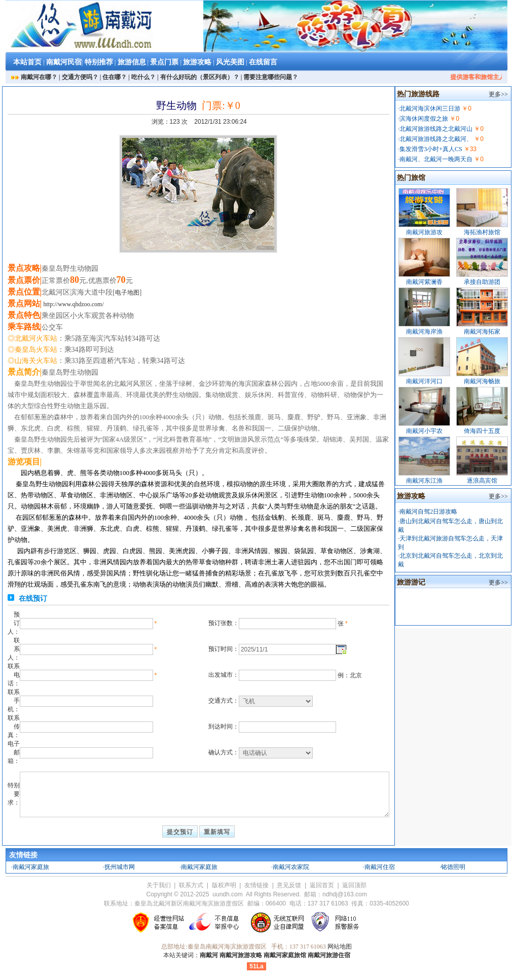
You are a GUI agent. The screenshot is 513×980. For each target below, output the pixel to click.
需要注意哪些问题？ (271, 77)
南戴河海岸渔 (424, 332)
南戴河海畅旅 (482, 381)
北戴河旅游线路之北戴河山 (436, 129)
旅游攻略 (197, 62)
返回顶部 (354, 885)
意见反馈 (289, 885)
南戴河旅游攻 (424, 232)
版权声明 (224, 885)
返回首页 (322, 885)
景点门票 (164, 62)
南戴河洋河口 (424, 381)
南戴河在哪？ (39, 77)
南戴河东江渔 (424, 481)
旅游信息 (132, 62)
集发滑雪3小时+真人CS (431, 149)
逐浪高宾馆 (482, 481)
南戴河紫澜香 (424, 282)
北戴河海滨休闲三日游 (430, 108)
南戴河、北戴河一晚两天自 (436, 159)
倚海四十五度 (482, 431)
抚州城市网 (120, 867)
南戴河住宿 (380, 867)
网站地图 (340, 947)
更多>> (498, 94)
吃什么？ (143, 77)
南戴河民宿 (64, 62)
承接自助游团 (482, 282)
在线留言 (263, 62)
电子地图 (127, 293)
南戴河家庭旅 (31, 867)
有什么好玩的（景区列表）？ (200, 77)
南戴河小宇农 (424, 431)
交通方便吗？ (80, 77)
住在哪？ (115, 77)
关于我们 (159, 885)
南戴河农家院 (291, 867)
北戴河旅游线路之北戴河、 (436, 139)
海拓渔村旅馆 (482, 232)
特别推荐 (99, 62)
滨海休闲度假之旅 (424, 119)
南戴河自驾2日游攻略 (428, 512)
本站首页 (27, 62)
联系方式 (191, 885)
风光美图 (230, 62)
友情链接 (256, 885)
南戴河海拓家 (482, 332)
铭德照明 (453, 867)
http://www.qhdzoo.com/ (74, 304)
